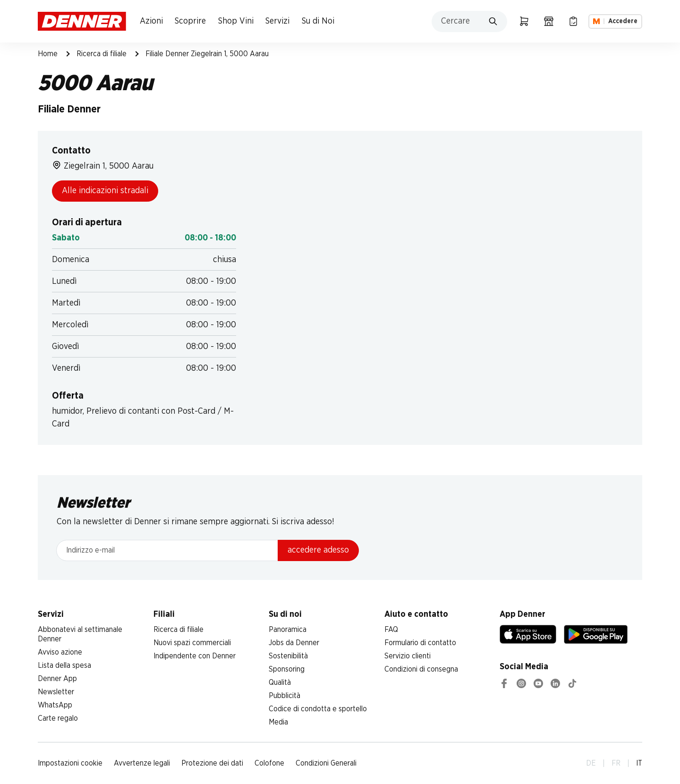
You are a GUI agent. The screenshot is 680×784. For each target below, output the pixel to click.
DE (591, 763)
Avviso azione (60, 652)
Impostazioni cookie (70, 763)
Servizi (277, 21)
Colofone (269, 763)
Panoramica (288, 630)
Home (48, 54)
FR (616, 763)
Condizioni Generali (326, 763)
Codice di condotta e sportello (318, 709)
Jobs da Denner (294, 643)
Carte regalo (58, 718)
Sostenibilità (288, 656)
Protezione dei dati (212, 763)
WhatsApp (55, 705)
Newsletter (56, 692)
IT (639, 763)
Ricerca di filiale (102, 54)
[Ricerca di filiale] (549, 21)
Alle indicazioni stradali (105, 191)
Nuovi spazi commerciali (192, 643)
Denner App (57, 679)
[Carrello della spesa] (524, 21)
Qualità (280, 682)
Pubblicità (285, 696)
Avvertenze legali (142, 763)
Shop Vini (236, 21)
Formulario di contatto (420, 643)
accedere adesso (318, 550)
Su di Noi (318, 21)
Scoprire (190, 21)
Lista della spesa (64, 665)
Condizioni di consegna (421, 669)
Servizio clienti (408, 656)
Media (278, 722)
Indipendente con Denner (195, 656)
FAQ (391, 630)
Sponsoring (287, 669)
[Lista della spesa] (573, 21)
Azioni (151, 21)
